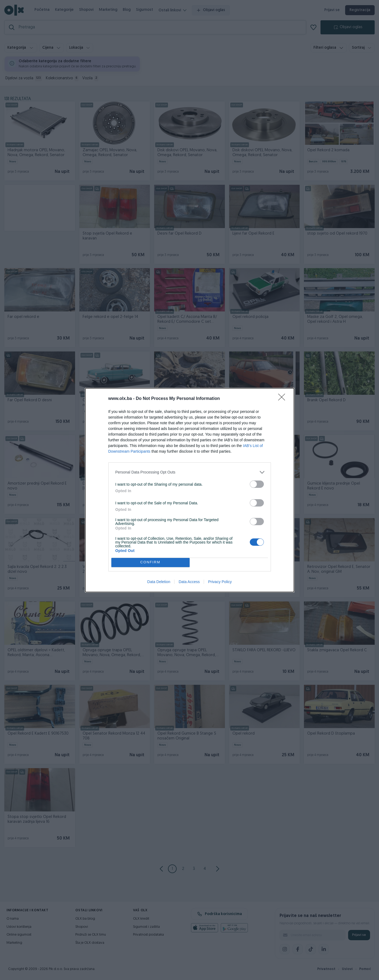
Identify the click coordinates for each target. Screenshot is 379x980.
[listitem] (190, 472)
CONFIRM (150, 562)
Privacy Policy (220, 582)
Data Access (189, 582)
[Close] (283, 399)
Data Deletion (159, 582)
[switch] (257, 484)
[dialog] (190, 490)
